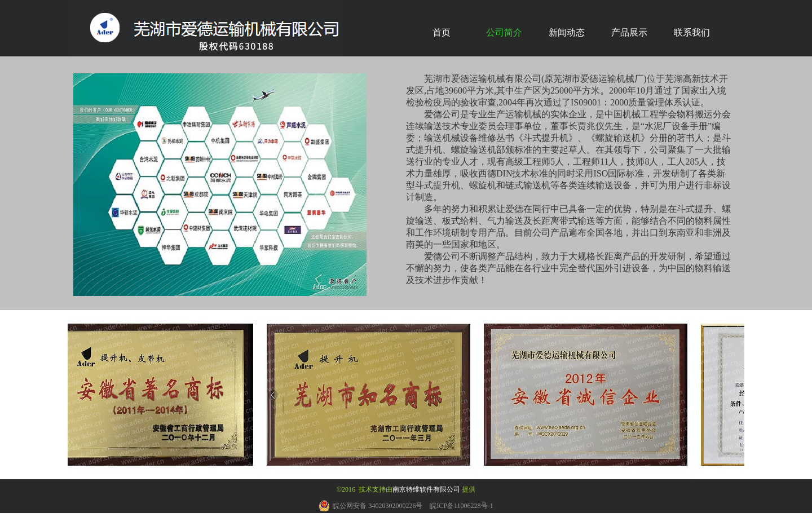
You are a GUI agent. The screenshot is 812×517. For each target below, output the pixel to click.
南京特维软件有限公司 (426, 489)
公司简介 (504, 32)
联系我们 (692, 32)
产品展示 (629, 32)
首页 (442, 32)
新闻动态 (567, 32)
